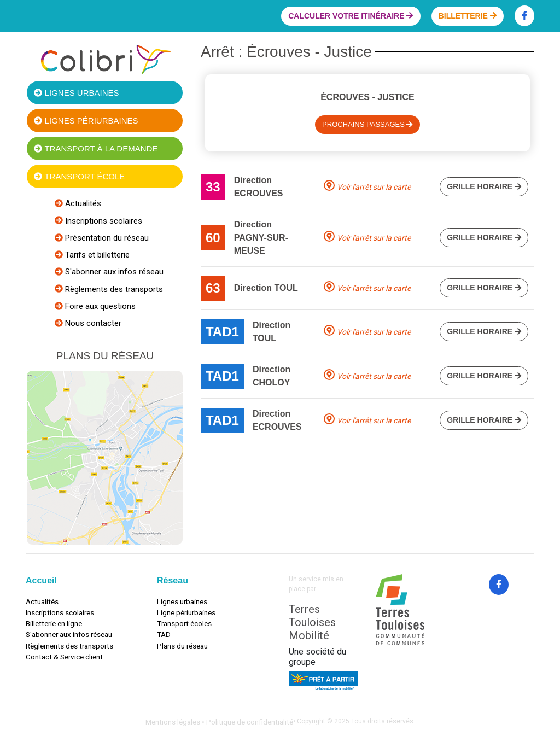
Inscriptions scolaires (103, 221)
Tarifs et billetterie (96, 255)
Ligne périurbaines (186, 612)
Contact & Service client (64, 657)
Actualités (82, 203)
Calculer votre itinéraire (351, 16)
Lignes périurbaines (86, 121)
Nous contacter (92, 323)
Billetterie (468, 16)
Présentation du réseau (106, 238)
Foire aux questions (99, 306)
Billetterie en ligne (54, 623)
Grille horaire (484, 186)
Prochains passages (367, 124)
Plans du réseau (182, 646)
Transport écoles (184, 623)
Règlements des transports (113, 289)
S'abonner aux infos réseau (113, 272)
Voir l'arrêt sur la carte (374, 187)
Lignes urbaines (76, 93)
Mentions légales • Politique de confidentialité (219, 722)
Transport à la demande (96, 148)
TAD (164, 634)
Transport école (79, 176)
